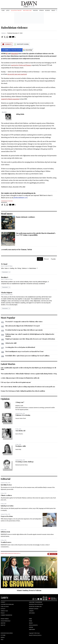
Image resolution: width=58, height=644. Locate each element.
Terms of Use (4, 611)
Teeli (2, 640)
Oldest (40, 259)
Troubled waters (6, 542)
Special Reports (33, 625)
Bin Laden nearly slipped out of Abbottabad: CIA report (23, 326)
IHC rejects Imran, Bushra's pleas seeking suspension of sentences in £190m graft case (28, 387)
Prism (30, 621)
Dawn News (32, 630)
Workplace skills (21, 446)
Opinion (41, 10)
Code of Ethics (5, 607)
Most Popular (8, 318)
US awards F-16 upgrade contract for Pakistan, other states (24, 322)
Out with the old (20, 431)
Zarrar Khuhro (19, 434)
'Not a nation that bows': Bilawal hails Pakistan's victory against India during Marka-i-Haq (29, 374)
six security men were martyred (17, 74)
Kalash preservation (7, 506)
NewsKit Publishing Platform (35, 635)
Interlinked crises (6, 485)
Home (3, 10)
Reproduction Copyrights (36, 604)
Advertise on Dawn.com (35, 607)
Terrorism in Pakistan (7, 201)
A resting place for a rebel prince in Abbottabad (20, 347)
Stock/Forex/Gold (6, 621)
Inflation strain (5, 532)
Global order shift (11, 343)
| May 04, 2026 (29, 7)
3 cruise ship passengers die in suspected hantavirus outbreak (20, 378)
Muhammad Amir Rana (22, 465)
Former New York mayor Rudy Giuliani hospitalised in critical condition (23, 391)
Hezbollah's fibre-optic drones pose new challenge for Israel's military (27, 356)
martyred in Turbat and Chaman (21, 65)
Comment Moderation (6, 615)
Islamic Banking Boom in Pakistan (29, 590)
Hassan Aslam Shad (21, 418)
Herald (3, 637)
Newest (46, 259)
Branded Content (34, 609)
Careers (31, 611)
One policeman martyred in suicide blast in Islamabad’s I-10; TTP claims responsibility (36, 234)
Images (53, 10)
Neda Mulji (18, 449)
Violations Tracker (16, 10)
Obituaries (32, 613)
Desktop (3, 625)
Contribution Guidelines (7, 604)
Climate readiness (6, 495)
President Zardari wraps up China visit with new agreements (24, 330)
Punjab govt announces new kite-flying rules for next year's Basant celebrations (30, 339)
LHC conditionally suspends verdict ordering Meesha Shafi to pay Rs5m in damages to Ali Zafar (28, 369)
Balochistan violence (14, 27)
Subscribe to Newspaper (36, 602)
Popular (53, 259)
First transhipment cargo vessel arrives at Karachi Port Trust (24, 351)
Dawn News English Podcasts (11, 553)
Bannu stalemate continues (25, 217)
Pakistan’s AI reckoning (23, 415)
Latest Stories (8, 364)
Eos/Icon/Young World (7, 633)
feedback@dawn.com (20, 198)
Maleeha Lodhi (19, 406)
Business (48, 10)
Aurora (31, 627)
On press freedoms (7, 516)
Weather (3, 623)
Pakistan (35, 10)
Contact (3, 602)
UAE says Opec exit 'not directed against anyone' (16, 382)
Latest (8, 10)
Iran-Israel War (27, 10)
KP (7, 54)
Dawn (30, 619)
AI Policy (3, 609)
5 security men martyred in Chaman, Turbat (17, 249)
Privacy (3, 613)
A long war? (20, 402)
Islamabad (14, 54)
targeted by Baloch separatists (10, 99)
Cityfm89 (3, 635)
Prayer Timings (5, 619)
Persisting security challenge (25, 462)
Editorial (3, 33)
